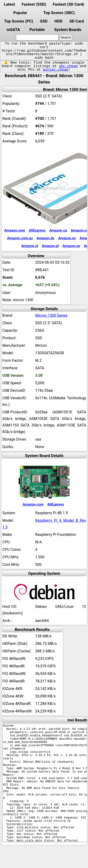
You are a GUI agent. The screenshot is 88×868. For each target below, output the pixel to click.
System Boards (68, 30)
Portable (37, 30)
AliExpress (37, 230)
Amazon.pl (50, 246)
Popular (20, 13)
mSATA (13, 30)
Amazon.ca (58, 230)
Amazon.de (46, 238)
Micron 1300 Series (51, 315)
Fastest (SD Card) (69, 4)
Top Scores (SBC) (59, 13)
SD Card (77, 21)
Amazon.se (71, 246)
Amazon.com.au (20, 238)
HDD (58, 21)
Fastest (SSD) (34, 4)
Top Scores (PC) (19, 21)
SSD (44, 21)
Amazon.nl (30, 246)
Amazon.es (67, 238)
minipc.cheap (56, 70)
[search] (37, 37)
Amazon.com (15, 230)
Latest (9, 4)
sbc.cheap (68, 66)
